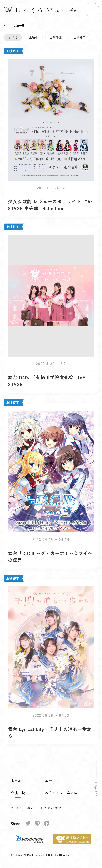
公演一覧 (18, 793)
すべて (13, 37)
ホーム (16, 780)
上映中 (34, 37)
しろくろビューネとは (59, 793)
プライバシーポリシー (25, 808)
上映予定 (56, 37)
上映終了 (80, 37)
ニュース (48, 780)
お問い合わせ (53, 808)
